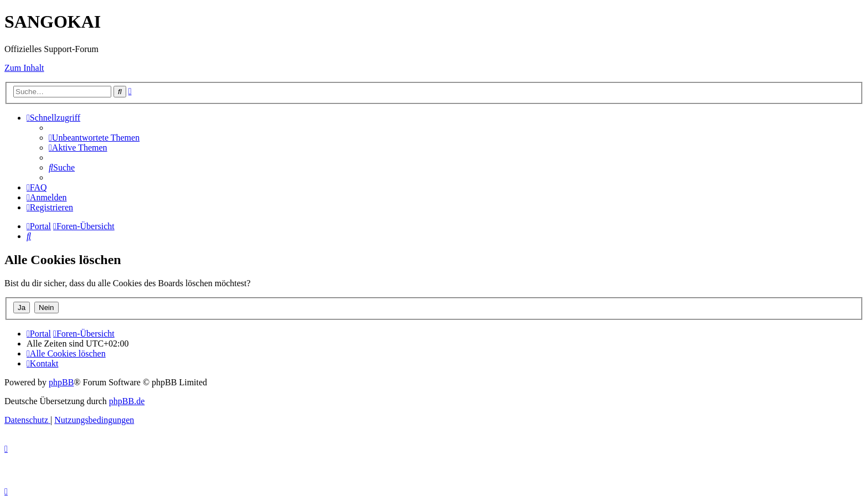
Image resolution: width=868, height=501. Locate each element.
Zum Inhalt (24, 68)
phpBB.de (127, 401)
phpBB (61, 382)
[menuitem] (94, 138)
